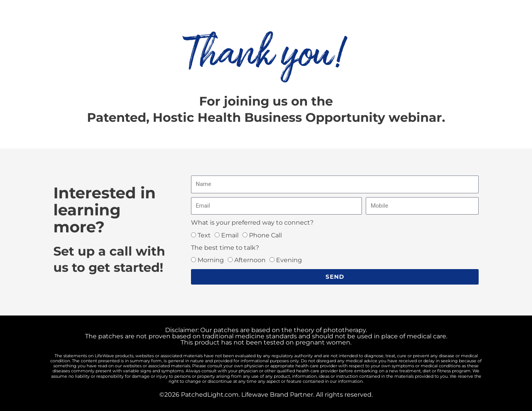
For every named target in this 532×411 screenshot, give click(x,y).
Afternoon (250, 260)
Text (204, 235)
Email (230, 235)
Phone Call (265, 235)
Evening (289, 260)
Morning (211, 260)
